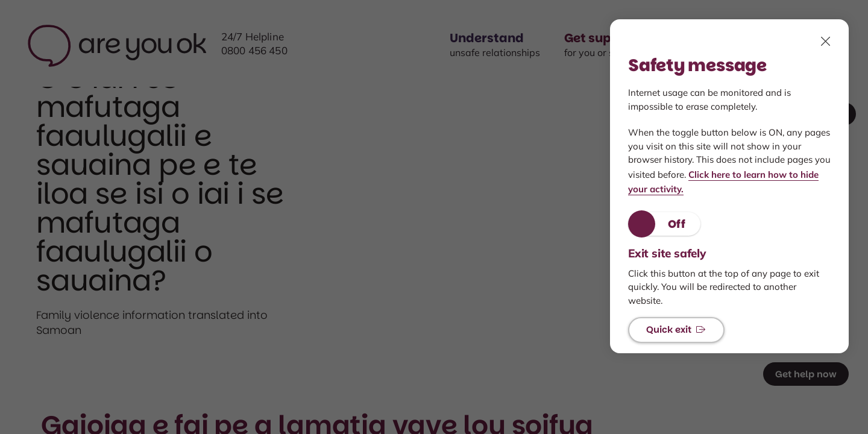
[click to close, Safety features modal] (826, 41)
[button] (664, 224)
